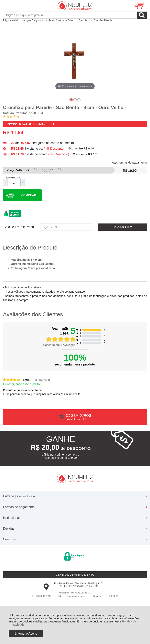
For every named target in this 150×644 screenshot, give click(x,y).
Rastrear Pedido (26, 496)
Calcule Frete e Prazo (19, 227)
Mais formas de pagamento (129, 163)
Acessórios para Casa (61, 20)
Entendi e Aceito (26, 634)
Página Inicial (11, 20)
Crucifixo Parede (103, 20)
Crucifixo (84, 20)
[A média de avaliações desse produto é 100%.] (11, 116)
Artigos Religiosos (34, 20)
